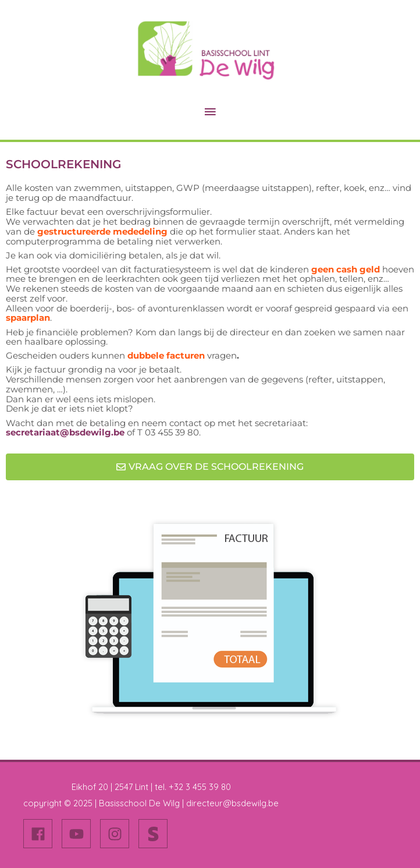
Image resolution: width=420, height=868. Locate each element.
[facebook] (41, 834)
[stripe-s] (155, 834)
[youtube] (80, 834)
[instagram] (118, 834)
